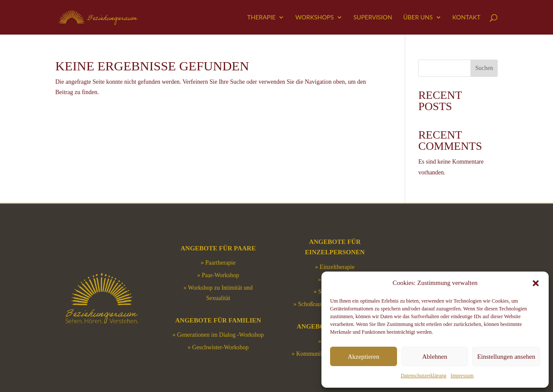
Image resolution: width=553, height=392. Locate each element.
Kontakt (466, 17)
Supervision (373, 17)
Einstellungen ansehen (506, 357)
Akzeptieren (364, 357)
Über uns (418, 17)
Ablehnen (435, 357)
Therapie (261, 17)
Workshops (314, 17)
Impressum (462, 376)
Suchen (484, 68)
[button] (536, 283)
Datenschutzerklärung (424, 376)
